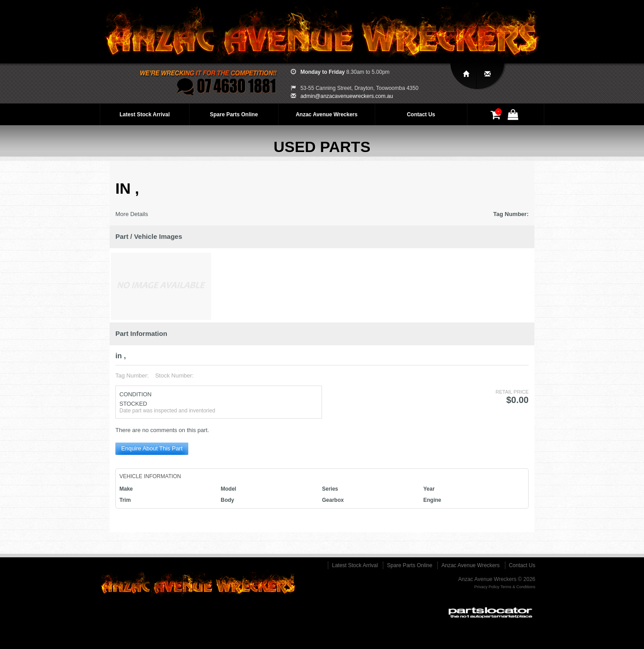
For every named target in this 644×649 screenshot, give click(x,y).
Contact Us (421, 115)
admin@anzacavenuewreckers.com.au (347, 96)
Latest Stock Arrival (144, 115)
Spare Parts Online (234, 115)
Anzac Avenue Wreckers (326, 115)
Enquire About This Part (152, 448)
